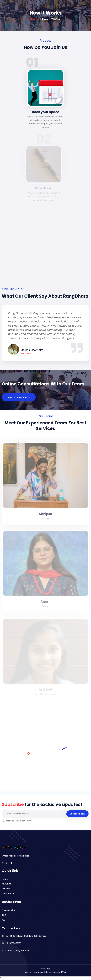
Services (6, 889)
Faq (4, 920)
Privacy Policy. (25, 821)
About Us (6, 884)
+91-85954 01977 (13, 943)
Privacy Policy (8, 910)
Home (35, 19)
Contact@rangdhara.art (17, 950)
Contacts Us (8, 894)
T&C (4, 915)
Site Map (46, 969)
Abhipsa (45, 515)
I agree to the (18, 821)
